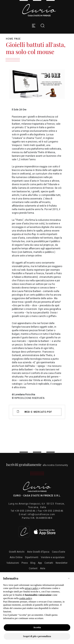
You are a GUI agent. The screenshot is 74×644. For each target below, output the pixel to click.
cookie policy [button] (25, 598)
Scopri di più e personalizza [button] (37, 636)
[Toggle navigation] (34, 26)
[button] (69, 579)
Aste (43, 568)
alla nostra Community (37, 465)
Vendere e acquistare (53, 557)
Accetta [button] (37, 627)
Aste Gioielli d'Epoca (38, 552)
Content (33, 568)
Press (25, 563)
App (40, 563)
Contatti (49, 563)
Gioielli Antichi (17, 552)
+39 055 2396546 (25, 511)
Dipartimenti (32, 557)
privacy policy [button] (32, 588)
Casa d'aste (59, 552)
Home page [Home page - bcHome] (13, 39)
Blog (33, 563)
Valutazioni (13, 563)
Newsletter (62, 563)
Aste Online (16, 557)
